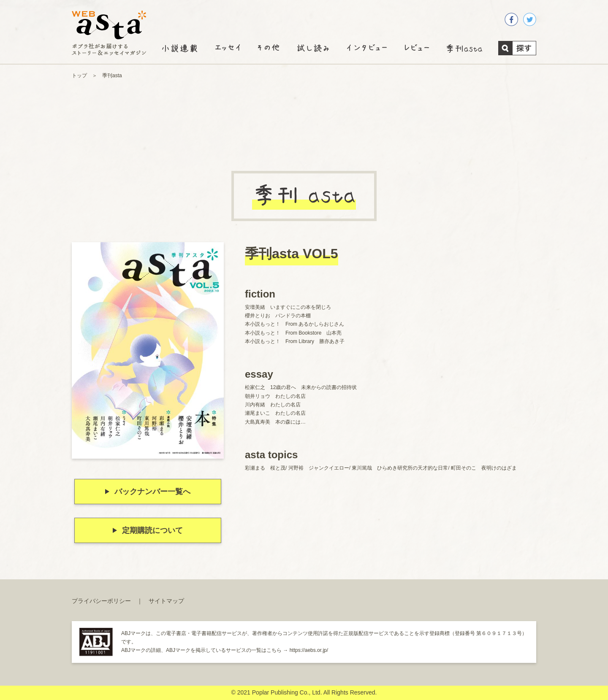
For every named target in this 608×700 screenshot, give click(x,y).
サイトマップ (166, 601)
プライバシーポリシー (101, 601)
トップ (79, 76)
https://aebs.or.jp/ (309, 650)
